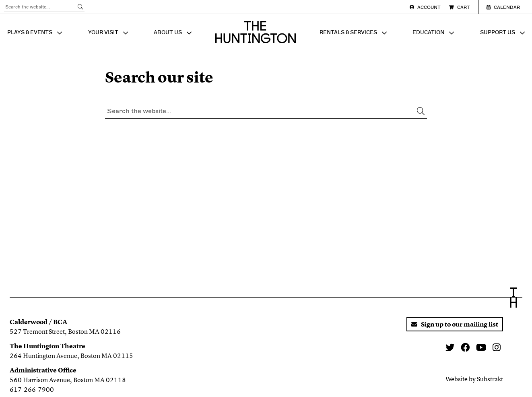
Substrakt (490, 379)
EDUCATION (434, 33)
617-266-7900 (32, 389)
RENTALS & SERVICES (354, 33)
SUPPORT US (503, 33)
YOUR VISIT (109, 33)
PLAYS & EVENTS (36, 33)
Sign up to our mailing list (455, 324)
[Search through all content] (44, 7)
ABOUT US (174, 33)
